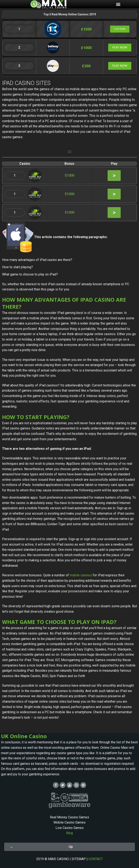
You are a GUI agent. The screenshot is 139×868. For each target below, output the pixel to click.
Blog (69, 833)
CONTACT (96, 859)
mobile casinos (81, 575)
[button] (120, 29)
